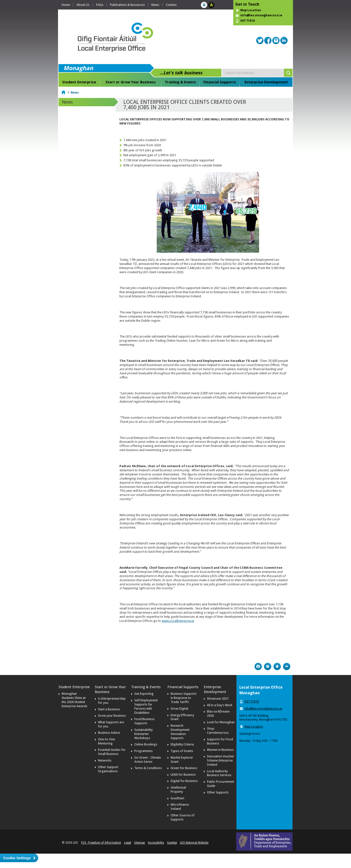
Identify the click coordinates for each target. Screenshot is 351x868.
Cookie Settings (17, 858)
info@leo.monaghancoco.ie (261, 15)
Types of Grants (182, 751)
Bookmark (277, 666)
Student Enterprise (79, 82)
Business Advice (109, 733)
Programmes (143, 751)
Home (66, 5)
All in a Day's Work (220, 705)
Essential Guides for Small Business (112, 752)
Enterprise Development (266, 82)
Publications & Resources (127, 5)
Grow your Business (112, 716)
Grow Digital (179, 709)
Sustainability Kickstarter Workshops (143, 734)
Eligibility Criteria (182, 744)
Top (287, 666)
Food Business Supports (144, 721)
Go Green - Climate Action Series (148, 760)
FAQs (100, 5)
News (155, 5)
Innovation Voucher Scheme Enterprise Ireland (221, 760)
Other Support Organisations (108, 769)
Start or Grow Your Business (131, 82)
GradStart (177, 798)
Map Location (251, 10)
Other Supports (218, 792)
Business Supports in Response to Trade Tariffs (184, 698)
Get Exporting (144, 694)
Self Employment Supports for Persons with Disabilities (146, 706)
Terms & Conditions (148, 768)
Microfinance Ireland (180, 807)
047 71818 (248, 21)
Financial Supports (220, 82)
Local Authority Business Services (219, 773)
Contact (171, 5)
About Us (83, 5)
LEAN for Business (183, 775)
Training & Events (180, 82)
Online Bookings (146, 744)
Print (258, 666)
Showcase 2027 (218, 699)
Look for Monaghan (221, 722)
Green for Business (184, 768)
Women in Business (220, 750)
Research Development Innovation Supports (180, 732)
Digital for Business (184, 781)
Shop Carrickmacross (218, 731)
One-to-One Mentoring (107, 741)
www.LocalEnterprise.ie (178, 621)
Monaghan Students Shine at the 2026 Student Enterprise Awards (74, 700)
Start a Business (109, 709)
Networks (105, 760)
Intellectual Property (178, 790)
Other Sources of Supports (183, 817)
